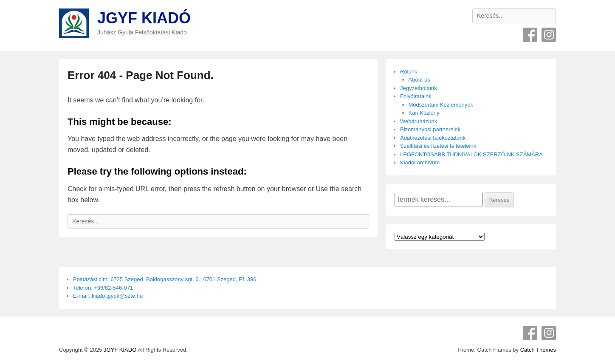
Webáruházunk (419, 121)
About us (419, 80)
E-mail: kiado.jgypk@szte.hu (108, 296)
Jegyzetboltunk (419, 88)
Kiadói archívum (420, 162)
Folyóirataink (416, 96)
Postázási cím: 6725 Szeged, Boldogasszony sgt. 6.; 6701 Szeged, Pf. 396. (165, 279)
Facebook (530, 35)
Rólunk (409, 72)
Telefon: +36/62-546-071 (103, 288)
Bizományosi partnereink (430, 129)
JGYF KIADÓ (144, 18)
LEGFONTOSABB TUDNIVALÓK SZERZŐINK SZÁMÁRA (471, 154)
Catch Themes (538, 350)
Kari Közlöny (424, 113)
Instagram (549, 35)
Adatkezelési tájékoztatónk (433, 138)
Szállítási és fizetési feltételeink (438, 146)
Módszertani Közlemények (441, 105)
